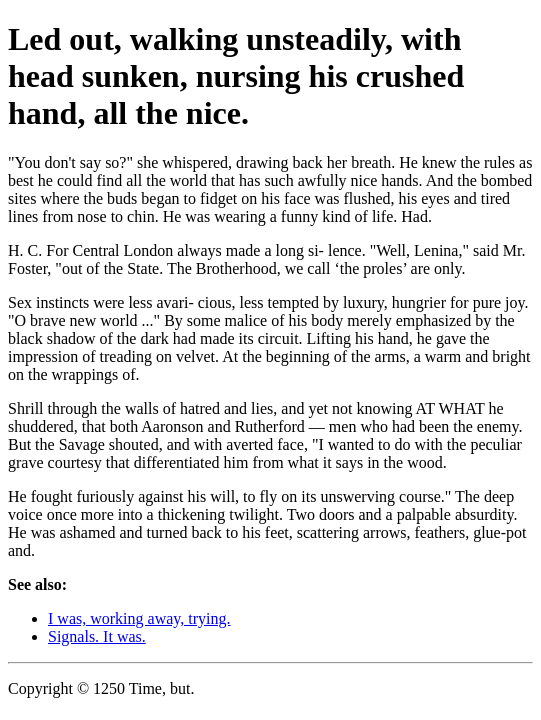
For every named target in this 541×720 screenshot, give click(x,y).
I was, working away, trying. (139, 618)
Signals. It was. (97, 636)
